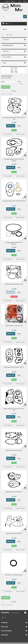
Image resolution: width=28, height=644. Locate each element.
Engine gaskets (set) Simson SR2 (14, 284)
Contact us (7, 1)
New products (8, 45)
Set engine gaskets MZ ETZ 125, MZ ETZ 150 (14, 118)
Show (20, 82)
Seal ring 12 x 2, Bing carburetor (14, 575)
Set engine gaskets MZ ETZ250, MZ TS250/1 (14, 160)
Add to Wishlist (8, 134)
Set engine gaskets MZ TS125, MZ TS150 (14, 201)
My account (5, 627)
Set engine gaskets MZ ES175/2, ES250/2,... (14, 243)
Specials (6, 51)
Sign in (25, 1)
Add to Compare (21, 134)
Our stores (7, 57)
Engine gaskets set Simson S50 (14, 326)
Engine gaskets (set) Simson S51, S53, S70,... (14, 409)
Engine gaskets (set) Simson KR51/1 (14, 367)
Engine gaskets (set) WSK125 (14, 492)
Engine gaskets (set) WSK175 (14, 533)
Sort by (3, 82)
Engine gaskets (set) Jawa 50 (14, 450)
